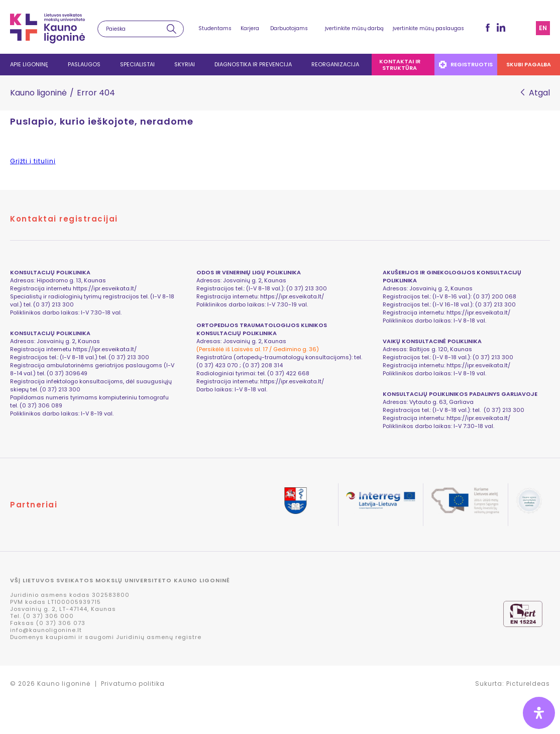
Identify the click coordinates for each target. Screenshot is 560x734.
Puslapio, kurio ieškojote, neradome (102, 122)
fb (488, 28)
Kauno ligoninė (38, 93)
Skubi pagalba (529, 64)
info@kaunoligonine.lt (46, 630)
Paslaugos (84, 64)
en (543, 28)
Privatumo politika (133, 684)
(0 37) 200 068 (495, 296)
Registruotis (466, 64)
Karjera (250, 28)
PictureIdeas (528, 684)
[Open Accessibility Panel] (539, 713)
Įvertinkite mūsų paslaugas (428, 28)
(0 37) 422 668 (288, 373)
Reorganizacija (335, 64)
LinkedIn (501, 27)
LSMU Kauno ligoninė (47, 28)
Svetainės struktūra (525, 28)
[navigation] (280, 65)
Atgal (539, 93)
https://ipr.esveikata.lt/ (105, 288)
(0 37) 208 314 (263, 365)
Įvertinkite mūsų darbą (354, 28)
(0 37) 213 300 (495, 304)
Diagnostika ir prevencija (253, 64)
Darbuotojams (289, 28)
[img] (539, 713)
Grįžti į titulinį (33, 161)
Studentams (215, 28)
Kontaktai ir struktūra (400, 65)
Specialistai (137, 64)
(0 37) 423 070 (217, 365)
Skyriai (185, 64)
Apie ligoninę (29, 64)
